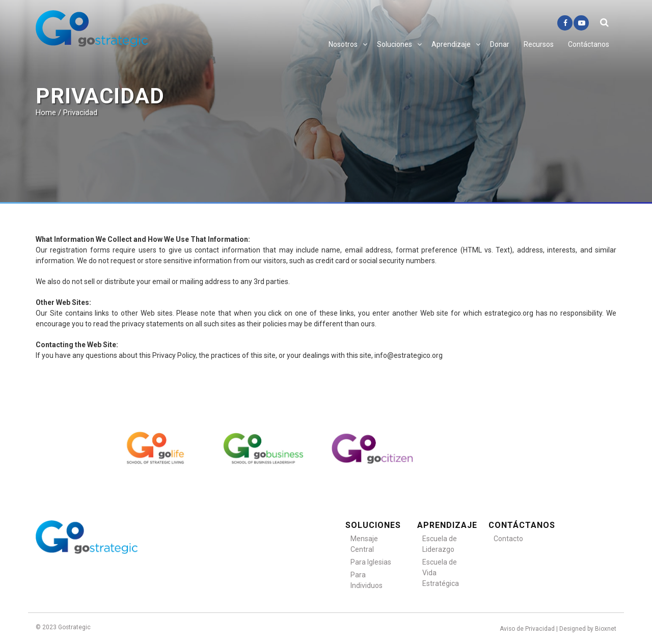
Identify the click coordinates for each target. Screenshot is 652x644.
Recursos (539, 44)
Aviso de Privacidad (527, 629)
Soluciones (395, 44)
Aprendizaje (451, 44)
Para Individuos (366, 580)
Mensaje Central (364, 544)
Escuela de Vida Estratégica (441, 573)
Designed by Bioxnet (588, 629)
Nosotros (343, 44)
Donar (500, 44)
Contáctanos (589, 44)
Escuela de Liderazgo (440, 544)
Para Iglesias (371, 562)
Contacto (508, 539)
